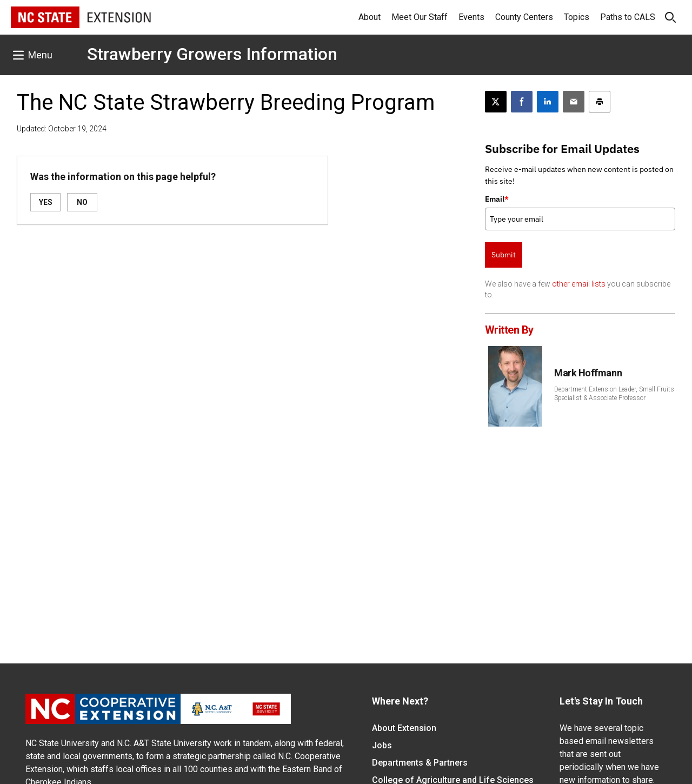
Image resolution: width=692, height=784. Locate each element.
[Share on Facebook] (522, 102)
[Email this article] (574, 102)
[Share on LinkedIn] (548, 102)
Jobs (382, 745)
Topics (577, 17)
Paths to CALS (628, 17)
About (370, 17)
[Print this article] (600, 102)
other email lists (579, 284)
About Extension (404, 728)
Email (497, 199)
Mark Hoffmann (588, 373)
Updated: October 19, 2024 (62, 129)
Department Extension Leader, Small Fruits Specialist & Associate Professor (614, 394)
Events (471, 17)
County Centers (524, 17)
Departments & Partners (420, 763)
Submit (504, 255)
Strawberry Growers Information (212, 54)
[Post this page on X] (496, 102)
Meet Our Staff (420, 17)
